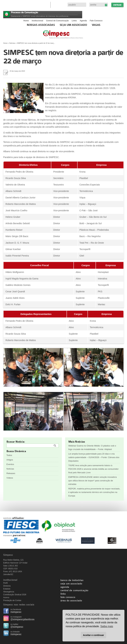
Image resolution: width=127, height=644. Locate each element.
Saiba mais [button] (107, 626)
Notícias (12, 43)
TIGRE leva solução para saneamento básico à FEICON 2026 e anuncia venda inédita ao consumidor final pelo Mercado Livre (93, 469)
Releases (11, 473)
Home (26, 21)
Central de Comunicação (57, 21)
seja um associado (71, 584)
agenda (65, 587)
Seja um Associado (73, 25)
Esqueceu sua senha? (106, 5)
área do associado (71, 601)
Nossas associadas (41, 25)
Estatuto (7, 589)
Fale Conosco (96, 21)
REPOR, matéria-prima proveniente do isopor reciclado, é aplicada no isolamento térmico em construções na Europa (94, 492)
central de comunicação (74, 591)
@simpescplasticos (22, 619)
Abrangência (9, 592)
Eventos (10, 464)
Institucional (37, 21)
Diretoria (7, 586)
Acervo (6, 598)
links (63, 594)
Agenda (83, 21)
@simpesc (17, 627)
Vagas (96, 25)
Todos (9, 455)
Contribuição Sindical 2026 (15, 595)
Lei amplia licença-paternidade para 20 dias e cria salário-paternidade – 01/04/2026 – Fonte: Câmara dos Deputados (94, 457)
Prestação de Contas (12, 600)
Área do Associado (59, 5)
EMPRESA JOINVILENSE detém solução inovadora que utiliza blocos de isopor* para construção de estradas (93, 481)
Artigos (10, 460)
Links (74, 21)
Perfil (5, 583)
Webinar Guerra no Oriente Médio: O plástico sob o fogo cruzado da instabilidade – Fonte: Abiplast (92, 447)
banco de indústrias (72, 580)
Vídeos (10, 478)
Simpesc (71, 36)
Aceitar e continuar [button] (93, 635)
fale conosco (68, 597)
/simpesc (16, 612)
